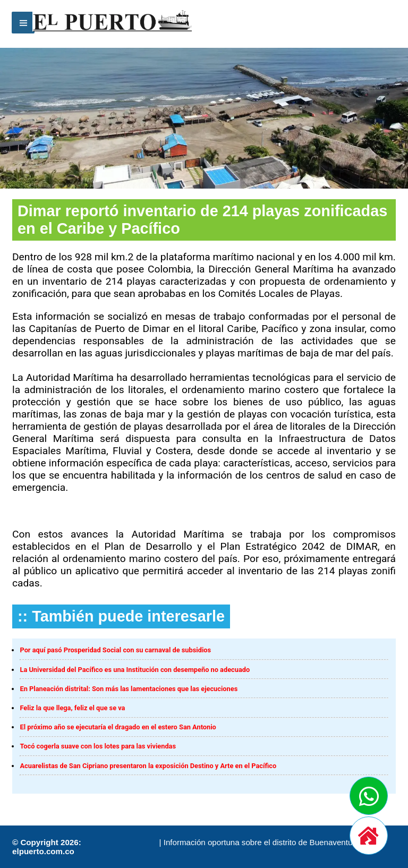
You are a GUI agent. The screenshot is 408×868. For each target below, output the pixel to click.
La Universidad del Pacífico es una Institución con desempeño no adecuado (135, 670)
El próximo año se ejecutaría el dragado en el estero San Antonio (118, 727)
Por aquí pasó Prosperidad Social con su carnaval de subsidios (115, 650)
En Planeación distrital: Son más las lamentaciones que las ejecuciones (129, 689)
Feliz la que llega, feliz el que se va (72, 708)
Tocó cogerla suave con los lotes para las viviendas (98, 746)
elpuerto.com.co (43, 851)
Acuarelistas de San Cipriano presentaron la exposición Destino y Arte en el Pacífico (148, 766)
